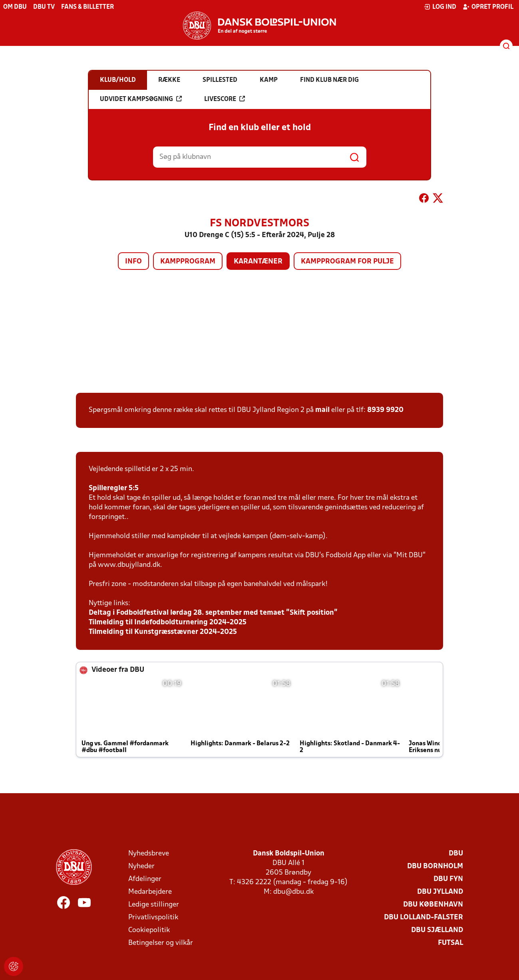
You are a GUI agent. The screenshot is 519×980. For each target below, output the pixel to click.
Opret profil (488, 7)
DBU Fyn (448, 879)
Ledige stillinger (154, 905)
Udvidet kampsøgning (141, 99)
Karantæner (258, 262)
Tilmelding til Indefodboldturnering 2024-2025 (168, 623)
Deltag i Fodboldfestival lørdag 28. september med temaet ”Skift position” (213, 613)
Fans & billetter (87, 7)
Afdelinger (145, 879)
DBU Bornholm (435, 866)
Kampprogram (188, 262)
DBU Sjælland (437, 930)
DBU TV (44, 7)
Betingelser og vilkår (161, 943)
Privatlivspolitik (153, 918)
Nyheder (141, 866)
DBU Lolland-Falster (424, 918)
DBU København (433, 905)
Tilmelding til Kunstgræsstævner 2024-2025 (163, 632)
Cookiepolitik (149, 930)
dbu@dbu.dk (293, 892)
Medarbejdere (150, 892)
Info (133, 262)
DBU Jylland (440, 892)
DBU (456, 854)
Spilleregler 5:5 (114, 488)
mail (322, 410)
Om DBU (15, 7)
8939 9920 (385, 410)
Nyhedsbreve (149, 854)
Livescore (225, 99)
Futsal (450, 943)
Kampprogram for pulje (347, 262)
